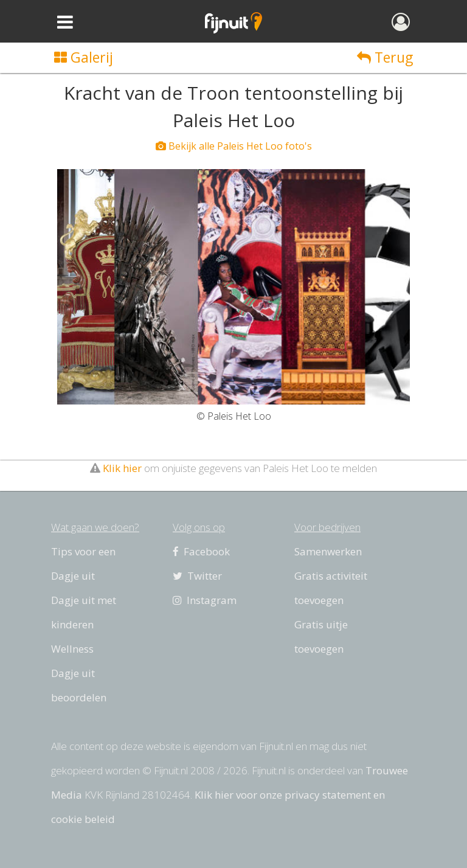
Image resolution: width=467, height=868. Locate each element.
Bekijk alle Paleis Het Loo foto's (234, 146)
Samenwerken (328, 551)
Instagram (205, 600)
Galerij (84, 57)
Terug (385, 57)
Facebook (201, 551)
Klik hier (122, 468)
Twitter (197, 576)
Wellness (72, 649)
